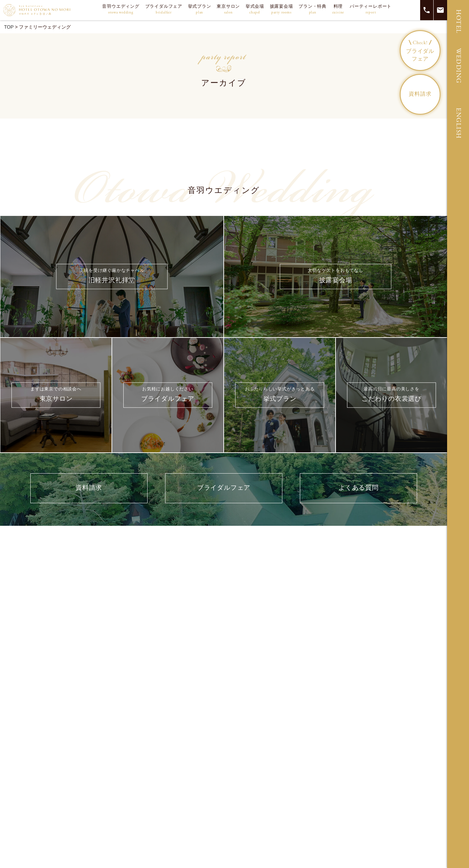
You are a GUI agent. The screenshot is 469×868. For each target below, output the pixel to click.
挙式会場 (255, 10)
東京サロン (228, 10)
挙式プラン (200, 10)
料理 (338, 10)
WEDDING (458, 66)
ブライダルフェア (164, 10)
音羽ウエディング (121, 10)
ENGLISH (458, 123)
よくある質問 (359, 488)
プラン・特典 (312, 10)
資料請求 (420, 94)
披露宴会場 (282, 10)
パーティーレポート (371, 10)
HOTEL (458, 22)
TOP (9, 27)
